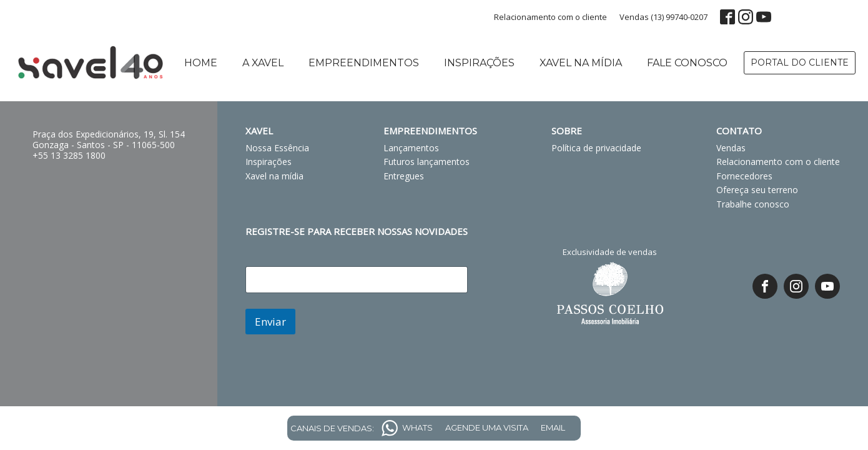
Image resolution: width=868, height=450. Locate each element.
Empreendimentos (364, 63)
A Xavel (263, 63)
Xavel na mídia (581, 63)
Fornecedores (744, 176)
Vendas (731, 148)
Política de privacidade (596, 148)
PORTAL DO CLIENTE (800, 62)
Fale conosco (687, 63)
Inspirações (479, 63)
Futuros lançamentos (427, 162)
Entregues (404, 176)
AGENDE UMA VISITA (487, 428)
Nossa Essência (277, 148)
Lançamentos (411, 148)
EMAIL (553, 428)
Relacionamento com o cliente (550, 17)
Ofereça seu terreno (757, 190)
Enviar (270, 322)
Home (201, 63)
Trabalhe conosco (753, 204)
